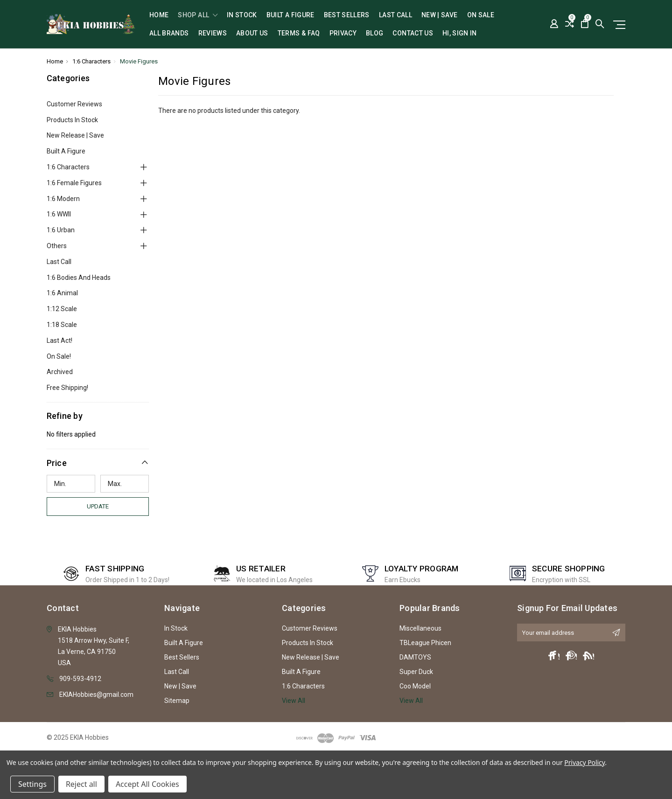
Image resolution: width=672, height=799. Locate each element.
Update (98, 506)
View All (294, 701)
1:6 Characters (68, 167)
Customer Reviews (74, 104)
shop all (198, 15)
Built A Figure (290, 15)
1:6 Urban (61, 230)
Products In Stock (72, 120)
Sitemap (177, 701)
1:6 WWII (59, 214)
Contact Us (413, 33)
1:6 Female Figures (74, 183)
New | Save (440, 15)
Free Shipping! (67, 388)
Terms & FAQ (299, 33)
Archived (60, 372)
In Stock (242, 15)
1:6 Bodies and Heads (79, 278)
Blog (374, 33)
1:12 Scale (62, 309)
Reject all (81, 784)
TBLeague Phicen (425, 643)
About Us (252, 33)
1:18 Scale (62, 325)
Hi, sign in (460, 33)
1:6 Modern (63, 199)
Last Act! (59, 340)
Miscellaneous (420, 628)
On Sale (481, 15)
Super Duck (416, 672)
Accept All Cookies (147, 784)
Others (57, 246)
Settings (32, 784)
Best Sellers (347, 15)
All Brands (169, 33)
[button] (98, 463)
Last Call (395, 15)
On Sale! (59, 356)
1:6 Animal (62, 293)
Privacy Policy (584, 762)
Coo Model (415, 686)
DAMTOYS (415, 657)
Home (159, 15)
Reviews (213, 33)
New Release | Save (75, 135)
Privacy (343, 33)
